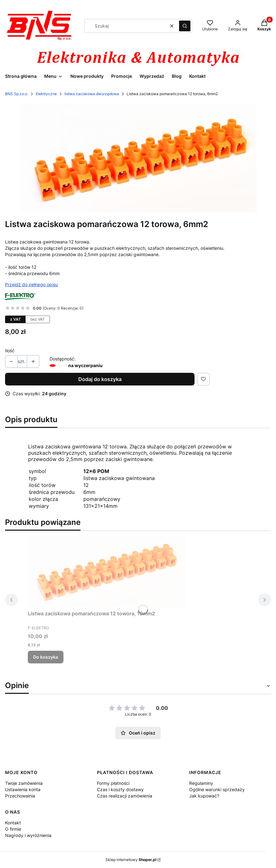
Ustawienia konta (23, 789)
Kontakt (13, 823)
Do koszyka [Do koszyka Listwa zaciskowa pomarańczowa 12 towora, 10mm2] (46, 657)
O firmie (13, 829)
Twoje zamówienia (24, 783)
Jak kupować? (204, 796)
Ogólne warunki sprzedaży (217, 789)
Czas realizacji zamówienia (125, 796)
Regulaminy (201, 783)
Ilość (10, 351)
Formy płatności (113, 783)
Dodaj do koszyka (100, 379)
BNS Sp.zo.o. (17, 94)
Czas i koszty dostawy (120, 789)
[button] (185, 26)
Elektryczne (46, 94)
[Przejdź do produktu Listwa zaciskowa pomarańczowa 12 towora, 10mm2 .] (107, 572)
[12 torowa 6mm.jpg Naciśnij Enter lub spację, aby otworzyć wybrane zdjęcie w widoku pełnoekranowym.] (138, 158)
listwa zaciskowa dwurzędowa (92, 94)
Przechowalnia (20, 796)
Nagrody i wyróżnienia (28, 835)
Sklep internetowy (131, 860)
